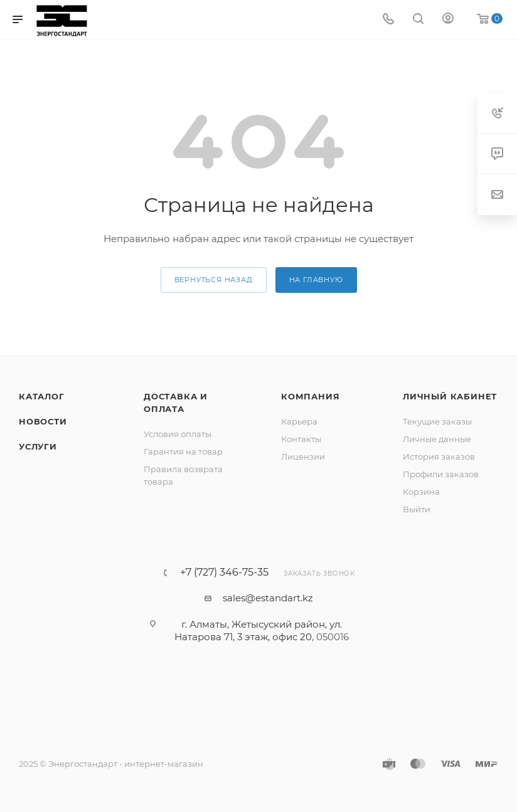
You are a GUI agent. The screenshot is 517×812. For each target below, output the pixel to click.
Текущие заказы (437, 421)
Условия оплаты (178, 434)
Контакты (301, 439)
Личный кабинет (450, 396)
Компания (310, 396)
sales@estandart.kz (268, 598)
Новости (43, 421)
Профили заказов (441, 474)
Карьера (299, 421)
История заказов (439, 456)
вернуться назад (214, 280)
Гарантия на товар (183, 451)
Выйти (417, 509)
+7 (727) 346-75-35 (224, 572)
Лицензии (303, 456)
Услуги (38, 446)
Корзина (421, 492)
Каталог (42, 396)
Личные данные (437, 439)
